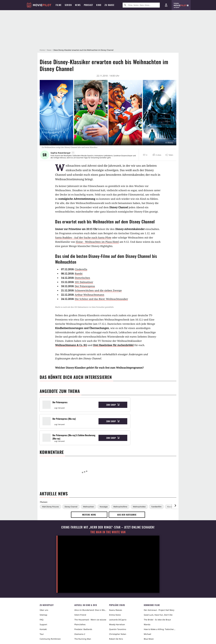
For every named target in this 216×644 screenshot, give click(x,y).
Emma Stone (115, 615)
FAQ (42, 620)
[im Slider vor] (175, 506)
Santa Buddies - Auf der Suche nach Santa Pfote (83, 238)
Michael (147, 634)
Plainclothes (80, 624)
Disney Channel (71, 507)
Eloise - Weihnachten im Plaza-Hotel (97, 242)
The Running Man (83, 639)
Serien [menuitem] (68, 5)
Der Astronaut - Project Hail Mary (159, 610)
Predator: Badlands (83, 629)
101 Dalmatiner (84, 282)
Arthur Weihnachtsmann (90, 295)
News (49, 50)
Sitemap (43, 615)
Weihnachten (89, 507)
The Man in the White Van (108, 532)
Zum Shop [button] (113, 405)
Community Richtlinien (50, 639)
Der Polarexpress (85, 286)
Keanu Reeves (116, 610)
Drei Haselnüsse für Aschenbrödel (113, 345)
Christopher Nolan (118, 634)
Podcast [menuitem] (88, 5)
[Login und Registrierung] (166, 5)
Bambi (79, 274)
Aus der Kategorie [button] (127, 515)
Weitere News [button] (89, 515)
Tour (42, 634)
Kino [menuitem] (99, 5)
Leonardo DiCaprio (118, 620)
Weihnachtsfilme (120, 507)
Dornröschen (82, 278)
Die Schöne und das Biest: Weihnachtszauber (101, 299)
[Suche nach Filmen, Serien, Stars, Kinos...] (141, 5)
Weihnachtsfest (139, 507)
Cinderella (81, 269)
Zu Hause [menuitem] (109, 5)
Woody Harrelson (117, 624)
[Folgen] (73, 153)
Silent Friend (80, 615)
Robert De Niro (116, 639)
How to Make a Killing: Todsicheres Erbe (160, 629)
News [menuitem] (78, 5)
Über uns (44, 610)
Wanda (147, 624)
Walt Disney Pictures (50, 507)
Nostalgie (104, 507)
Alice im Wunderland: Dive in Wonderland (91, 610)
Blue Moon (149, 639)
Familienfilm (156, 507)
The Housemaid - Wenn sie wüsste (90, 620)
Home (42, 50)
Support (43, 624)
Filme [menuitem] (59, 5)
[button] (157, 155)
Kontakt (43, 629)
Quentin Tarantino (118, 629)
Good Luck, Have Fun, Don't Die (158, 615)
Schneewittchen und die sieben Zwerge (98, 290)
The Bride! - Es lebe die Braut (157, 620)
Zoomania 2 (80, 634)
